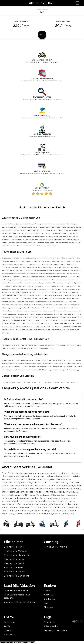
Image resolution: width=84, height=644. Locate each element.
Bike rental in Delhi (14, 563)
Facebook (9, 635)
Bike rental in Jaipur (14, 559)
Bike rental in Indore (14, 572)
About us (49, 595)
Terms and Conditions (56, 630)
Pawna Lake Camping (55, 547)
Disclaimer (50, 622)
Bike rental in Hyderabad (17, 555)
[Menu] (77, 3)
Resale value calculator (16, 591)
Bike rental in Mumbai (15, 551)
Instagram (9, 622)
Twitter (8, 626)
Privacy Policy (51, 626)
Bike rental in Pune (14, 547)
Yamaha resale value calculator (20, 602)
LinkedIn (8, 630)
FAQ (46, 603)
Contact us (50, 599)
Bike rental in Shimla (15, 568)
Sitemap (48, 607)
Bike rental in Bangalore (16, 576)
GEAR (42, 3)
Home (47, 591)
